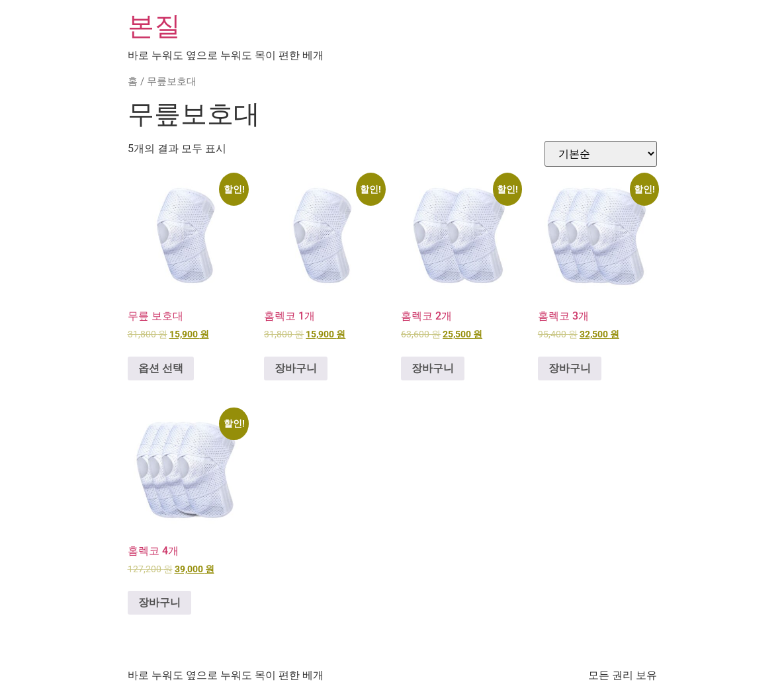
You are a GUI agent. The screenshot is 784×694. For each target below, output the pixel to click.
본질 (154, 26)
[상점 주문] (601, 154)
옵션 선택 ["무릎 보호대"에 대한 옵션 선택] (161, 368)
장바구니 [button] (296, 368)
